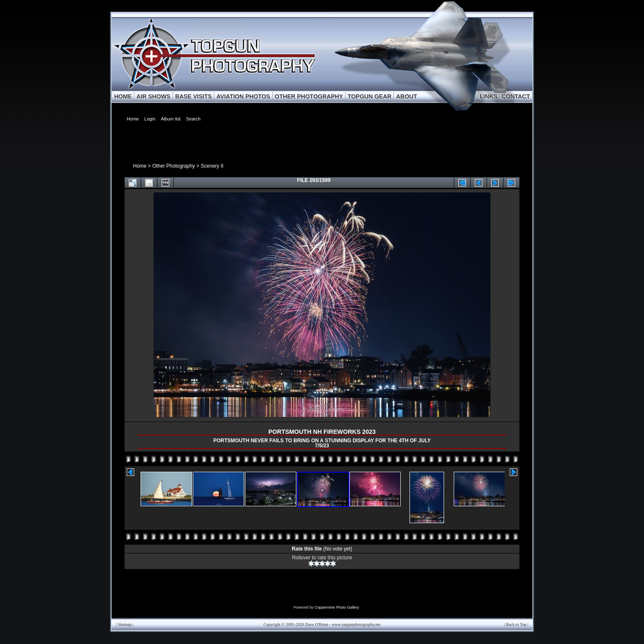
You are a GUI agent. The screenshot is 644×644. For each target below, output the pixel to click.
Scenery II (212, 166)
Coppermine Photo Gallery (337, 607)
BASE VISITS (193, 96)
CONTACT (516, 96)
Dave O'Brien (317, 624)
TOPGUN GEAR (370, 96)
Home (140, 166)
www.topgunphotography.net (356, 624)
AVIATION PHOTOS (243, 96)
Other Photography (174, 166)
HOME (123, 96)
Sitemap (125, 624)
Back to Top (516, 624)
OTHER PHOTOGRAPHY (309, 96)
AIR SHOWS (153, 96)
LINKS (489, 96)
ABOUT (407, 96)
